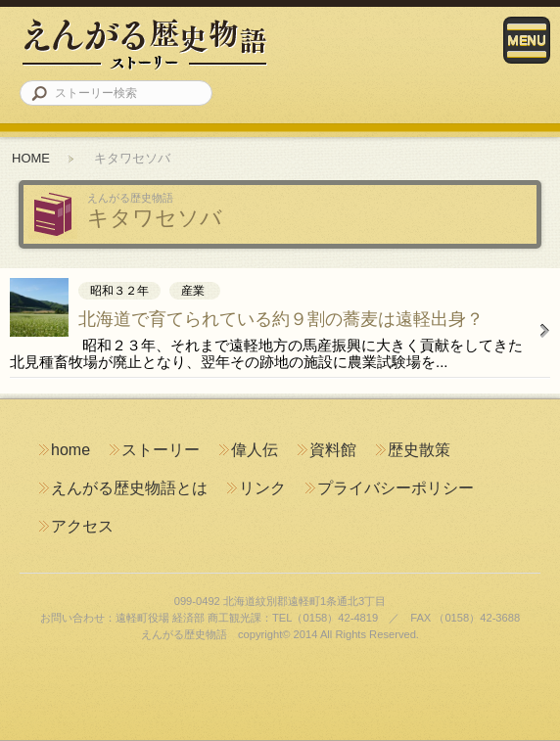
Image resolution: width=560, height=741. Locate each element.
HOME (31, 158)
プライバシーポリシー (396, 488)
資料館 (333, 450)
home (70, 450)
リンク (262, 488)
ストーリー (161, 450)
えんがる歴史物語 (144, 44)
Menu (527, 40)
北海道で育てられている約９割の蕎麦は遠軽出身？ (281, 319)
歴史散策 (419, 450)
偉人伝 (255, 450)
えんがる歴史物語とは (129, 488)
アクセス (82, 526)
